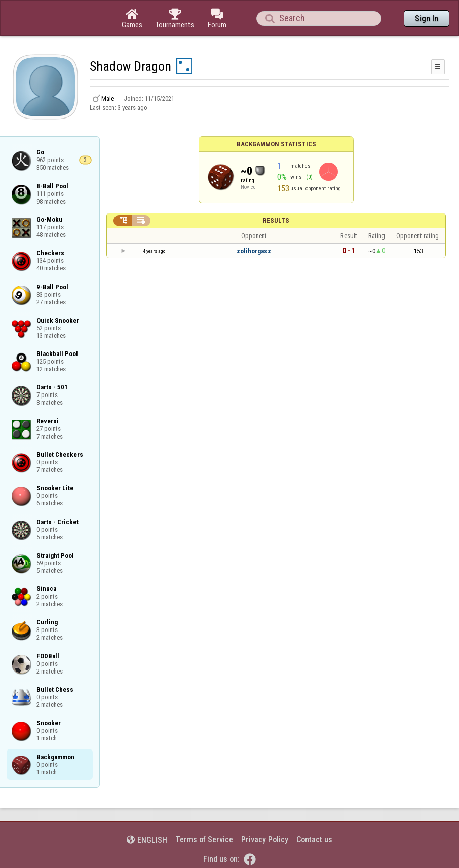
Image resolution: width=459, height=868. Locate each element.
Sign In (427, 18)
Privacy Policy (265, 839)
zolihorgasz (254, 251)
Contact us (314, 839)
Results (276, 221)
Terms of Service (204, 839)
